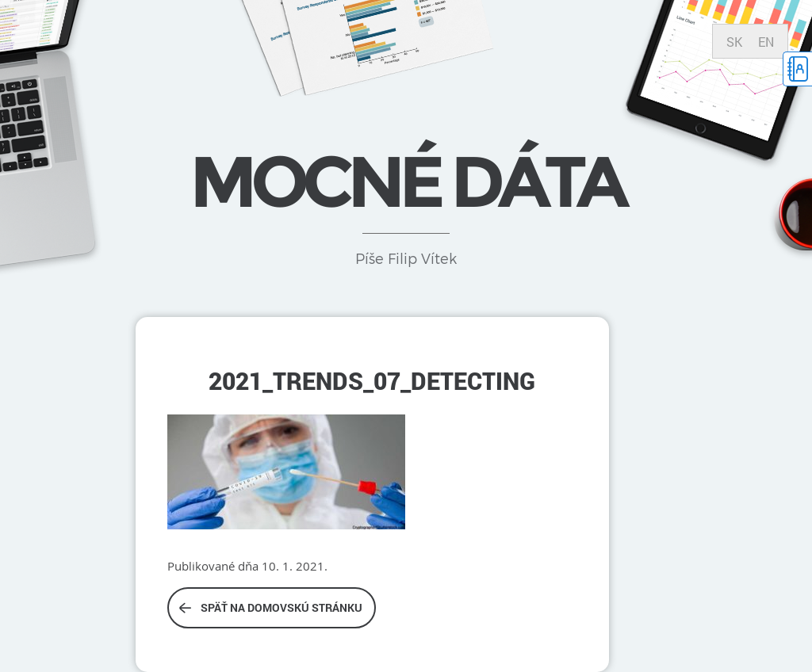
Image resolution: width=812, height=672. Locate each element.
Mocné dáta (406, 181)
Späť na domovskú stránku (271, 607)
